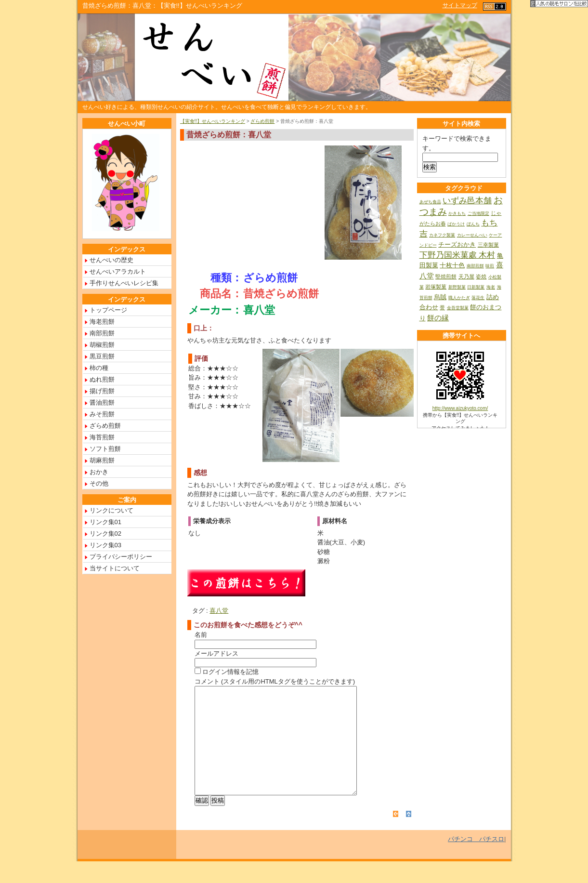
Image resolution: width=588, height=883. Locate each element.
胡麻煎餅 (102, 460)
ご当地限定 (478, 213)
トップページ (108, 310)
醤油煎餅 (102, 402)
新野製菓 (457, 287)
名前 (201, 635)
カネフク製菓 (442, 235)
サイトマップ (460, 5)
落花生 (478, 298)
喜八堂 (219, 611)
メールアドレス (216, 653)
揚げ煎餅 (102, 391)
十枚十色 (452, 265)
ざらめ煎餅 (262, 121)
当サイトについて (115, 568)
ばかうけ (456, 224)
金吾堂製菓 (458, 308)
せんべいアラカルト (118, 271)
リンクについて (111, 510)
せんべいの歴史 (111, 260)
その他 (99, 483)
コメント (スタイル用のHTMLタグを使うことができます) (275, 681)
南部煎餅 (102, 333)
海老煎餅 (102, 322)
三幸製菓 (488, 245)
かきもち (457, 213)
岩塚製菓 (436, 287)
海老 (491, 287)
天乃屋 (466, 277)
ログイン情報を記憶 (227, 672)
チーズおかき (457, 244)
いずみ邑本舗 (467, 201)
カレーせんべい (472, 235)
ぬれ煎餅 (102, 379)
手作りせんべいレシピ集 (124, 283)
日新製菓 (476, 287)
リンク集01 (105, 522)
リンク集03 (105, 545)
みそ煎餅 (102, 414)
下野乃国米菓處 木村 (457, 255)
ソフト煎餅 (105, 449)
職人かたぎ (459, 298)
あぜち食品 (430, 202)
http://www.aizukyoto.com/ (460, 408)
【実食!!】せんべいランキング (213, 121)
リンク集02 (105, 534)
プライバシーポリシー (121, 557)
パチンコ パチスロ (476, 861)
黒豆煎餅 (102, 356)
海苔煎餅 (102, 437)
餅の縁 (438, 318)
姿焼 (481, 277)
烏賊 (440, 297)
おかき (99, 472)
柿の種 (99, 368)
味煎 (490, 266)
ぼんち (473, 224)
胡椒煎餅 (102, 345)
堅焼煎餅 (446, 277)
